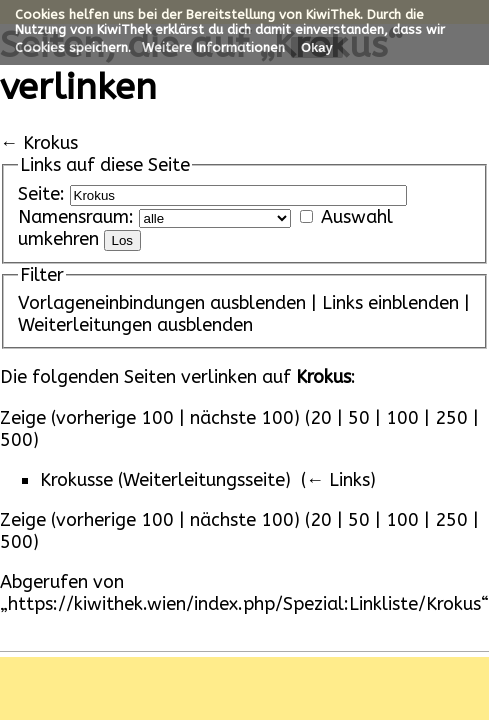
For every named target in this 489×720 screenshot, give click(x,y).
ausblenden (258, 303)
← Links (338, 480)
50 (359, 418)
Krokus (50, 143)
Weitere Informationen (213, 47)
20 (321, 418)
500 (16, 440)
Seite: (41, 194)
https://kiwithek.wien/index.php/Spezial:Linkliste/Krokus (244, 604)
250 (451, 418)
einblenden (413, 303)
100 (402, 418)
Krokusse (76, 480)
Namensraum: (76, 217)
